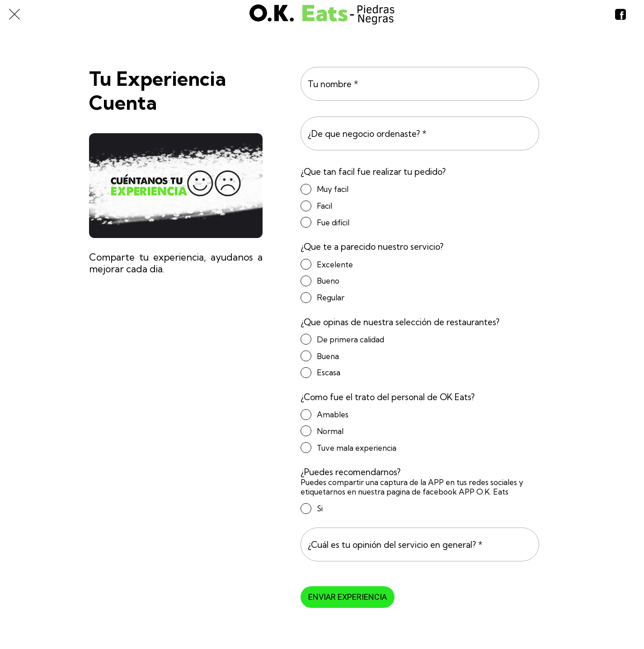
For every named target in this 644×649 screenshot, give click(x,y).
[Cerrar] (14, 14)
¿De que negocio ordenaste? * (367, 134)
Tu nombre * (333, 84)
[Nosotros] (620, 14)
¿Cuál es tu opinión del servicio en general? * (395, 545)
